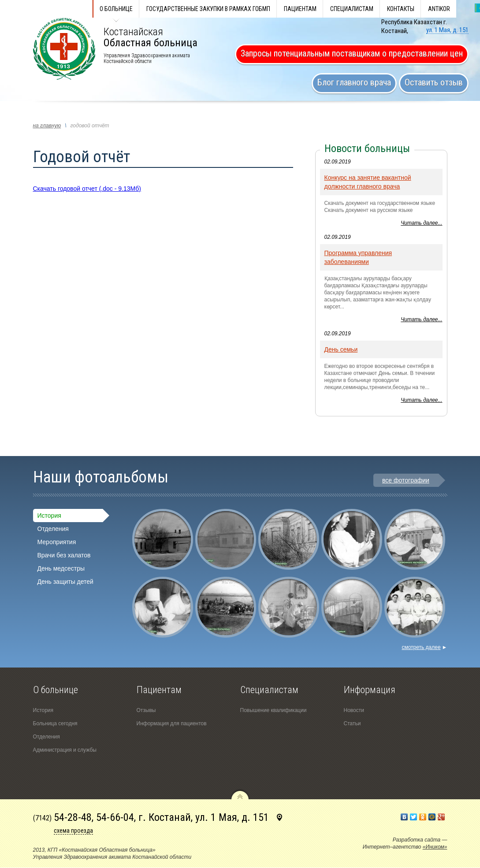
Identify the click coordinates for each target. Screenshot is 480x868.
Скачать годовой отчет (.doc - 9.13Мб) (87, 189)
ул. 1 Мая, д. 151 (447, 30)
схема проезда (73, 831)
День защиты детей (65, 582)
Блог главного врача (354, 82)
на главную (47, 126)
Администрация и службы (65, 750)
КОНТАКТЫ (401, 9)
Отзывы (146, 710)
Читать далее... (421, 223)
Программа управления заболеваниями (358, 257)
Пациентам (300, 9)
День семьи (341, 349)
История (49, 516)
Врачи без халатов (64, 555)
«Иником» (435, 847)
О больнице (116, 9)
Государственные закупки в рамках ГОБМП (208, 9)
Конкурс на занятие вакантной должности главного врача (368, 182)
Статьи (352, 723)
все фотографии (406, 480)
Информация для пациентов (172, 723)
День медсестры (61, 568)
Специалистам (352, 9)
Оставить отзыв (434, 82)
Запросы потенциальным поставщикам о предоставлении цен (352, 53)
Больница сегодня (55, 723)
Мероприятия (57, 542)
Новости (354, 710)
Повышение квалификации (273, 710)
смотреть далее (424, 647)
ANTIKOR (439, 9)
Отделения (53, 529)
